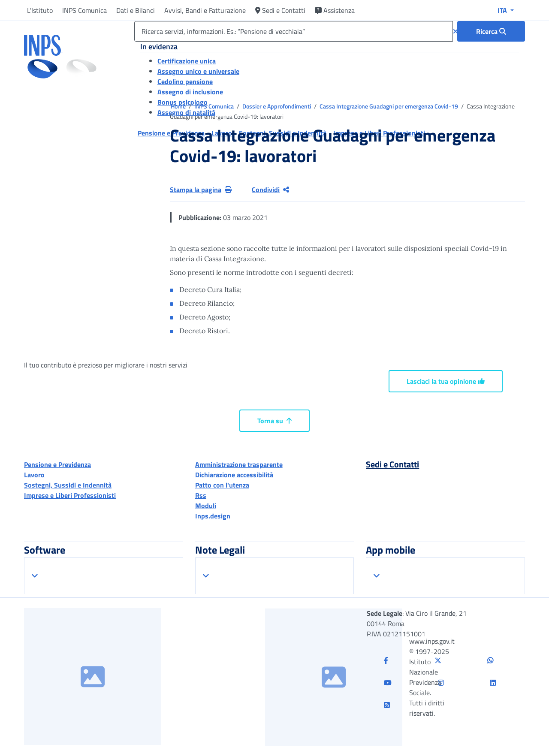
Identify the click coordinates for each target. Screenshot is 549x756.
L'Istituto (40, 10)
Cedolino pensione (185, 81)
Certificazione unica (187, 61)
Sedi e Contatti (280, 10)
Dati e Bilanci (136, 10)
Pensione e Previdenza (57, 464)
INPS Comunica (84, 10)
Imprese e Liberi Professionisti (70, 495)
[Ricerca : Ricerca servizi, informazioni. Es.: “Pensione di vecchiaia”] (491, 31)
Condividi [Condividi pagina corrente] (270, 190)
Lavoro (34, 475)
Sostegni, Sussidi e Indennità (68, 485)
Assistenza (335, 10)
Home (179, 106)
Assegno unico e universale (198, 71)
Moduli (206, 506)
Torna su (274, 421)
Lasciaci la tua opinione (446, 381)
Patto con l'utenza (222, 485)
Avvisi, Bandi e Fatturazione (205, 10)
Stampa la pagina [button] (201, 190)
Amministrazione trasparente (239, 464)
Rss (201, 495)
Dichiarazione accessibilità (234, 475)
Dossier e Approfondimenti (277, 106)
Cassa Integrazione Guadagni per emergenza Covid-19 (389, 106)
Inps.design (213, 516)
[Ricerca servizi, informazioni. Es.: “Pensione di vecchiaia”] (294, 31)
